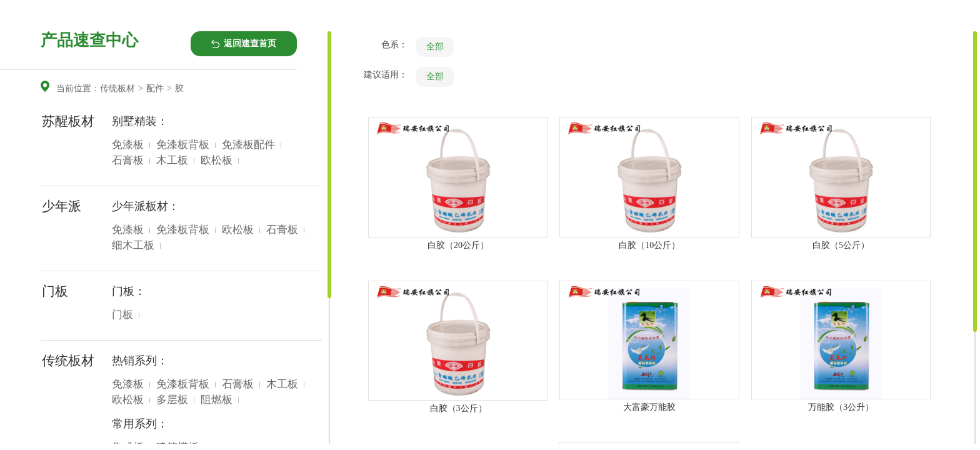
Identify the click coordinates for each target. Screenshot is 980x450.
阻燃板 (217, 400)
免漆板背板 (183, 145)
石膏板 (128, 160)
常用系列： (140, 424)
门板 (122, 315)
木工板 (172, 160)
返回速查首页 (250, 43)
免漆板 (128, 145)
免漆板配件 (248, 145)
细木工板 (133, 245)
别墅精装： (140, 121)
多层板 (172, 400)
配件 (155, 88)
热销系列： (140, 361)
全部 (435, 47)
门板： (129, 291)
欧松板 (217, 160)
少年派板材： (146, 206)
